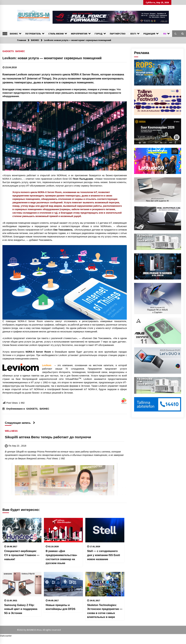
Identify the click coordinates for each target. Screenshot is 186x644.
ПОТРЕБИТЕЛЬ (33, 34)
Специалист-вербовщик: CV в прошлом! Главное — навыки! (22, 555)
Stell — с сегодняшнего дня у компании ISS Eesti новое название (104, 555)
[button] (176, 34)
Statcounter (6, 636)
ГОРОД (99, 34)
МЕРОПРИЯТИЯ (79, 34)
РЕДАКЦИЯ (149, 34)
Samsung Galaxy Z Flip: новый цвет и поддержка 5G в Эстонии (21, 609)
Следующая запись (20, 423)
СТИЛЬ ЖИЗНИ (56, 34)
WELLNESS (11, 431)
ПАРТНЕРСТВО (118, 34)
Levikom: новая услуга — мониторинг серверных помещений (52, 58)
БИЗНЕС (14, 34)
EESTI (133, 34)
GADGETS (8, 51)
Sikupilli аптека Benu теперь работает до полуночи (48, 437)
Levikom (47, 365)
